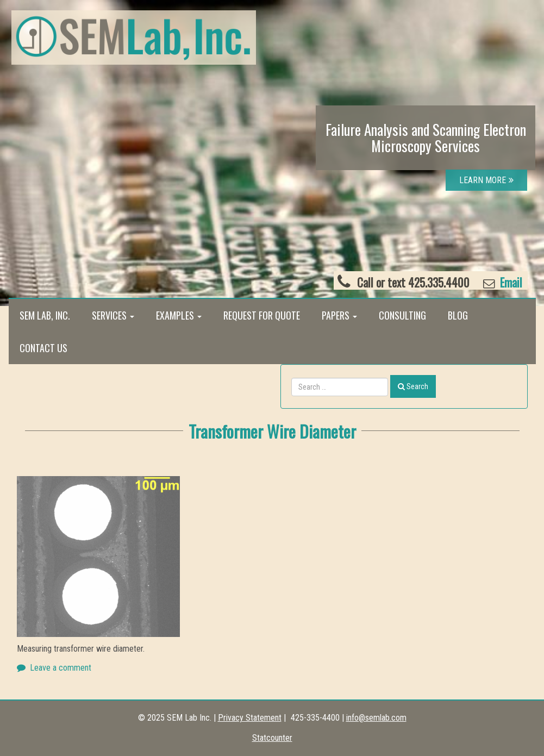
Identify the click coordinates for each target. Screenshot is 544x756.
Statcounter (272, 738)
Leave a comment (61, 668)
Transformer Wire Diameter (272, 431)
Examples (179, 315)
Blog (458, 315)
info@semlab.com (376, 718)
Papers (339, 315)
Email (510, 282)
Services (113, 315)
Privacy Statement (250, 718)
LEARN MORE (486, 180)
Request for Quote (262, 315)
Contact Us (43, 348)
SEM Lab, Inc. (45, 315)
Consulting (402, 315)
